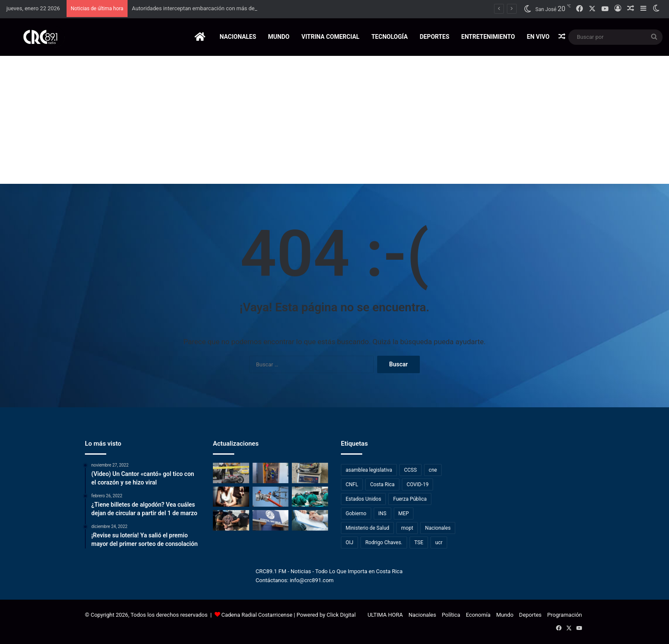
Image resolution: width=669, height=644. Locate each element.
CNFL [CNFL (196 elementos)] (352, 484)
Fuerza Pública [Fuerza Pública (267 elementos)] (410, 499)
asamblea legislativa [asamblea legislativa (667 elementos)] (369, 470)
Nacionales (238, 37)
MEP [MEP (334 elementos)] (404, 513)
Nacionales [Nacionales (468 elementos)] (438, 528)
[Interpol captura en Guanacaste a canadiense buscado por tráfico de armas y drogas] (231, 520)
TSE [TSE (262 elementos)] (419, 542)
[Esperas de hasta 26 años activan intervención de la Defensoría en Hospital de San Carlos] (271, 520)
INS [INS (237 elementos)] (382, 513)
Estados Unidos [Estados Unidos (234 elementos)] (363, 499)
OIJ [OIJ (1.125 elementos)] (349, 542)
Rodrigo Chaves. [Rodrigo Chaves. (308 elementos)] (384, 542)
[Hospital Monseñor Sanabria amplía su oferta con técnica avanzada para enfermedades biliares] (310, 497)
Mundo (279, 37)
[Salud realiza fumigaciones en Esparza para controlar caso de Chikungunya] (271, 473)
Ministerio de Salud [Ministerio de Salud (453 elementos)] (367, 528)
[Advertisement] (334, 120)
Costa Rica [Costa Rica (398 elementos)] (382, 484)
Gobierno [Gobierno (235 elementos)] (356, 513)
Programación (565, 615)
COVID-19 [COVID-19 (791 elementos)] (418, 484)
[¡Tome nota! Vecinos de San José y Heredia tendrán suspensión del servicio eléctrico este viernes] (271, 497)
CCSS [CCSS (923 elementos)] (410, 470)
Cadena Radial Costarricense (257, 615)
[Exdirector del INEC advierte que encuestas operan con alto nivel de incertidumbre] (310, 520)
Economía (478, 615)
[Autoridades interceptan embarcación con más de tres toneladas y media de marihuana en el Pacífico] (310, 473)
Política (451, 615)
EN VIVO (538, 37)
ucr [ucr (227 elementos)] (439, 542)
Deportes (435, 37)
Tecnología (389, 37)
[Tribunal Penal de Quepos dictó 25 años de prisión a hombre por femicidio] (231, 497)
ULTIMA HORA (385, 615)
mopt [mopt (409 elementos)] (407, 528)
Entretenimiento (488, 37)
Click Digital (341, 615)
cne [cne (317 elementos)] (433, 470)
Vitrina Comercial (330, 37)
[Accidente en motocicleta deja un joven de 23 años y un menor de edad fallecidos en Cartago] (231, 473)
